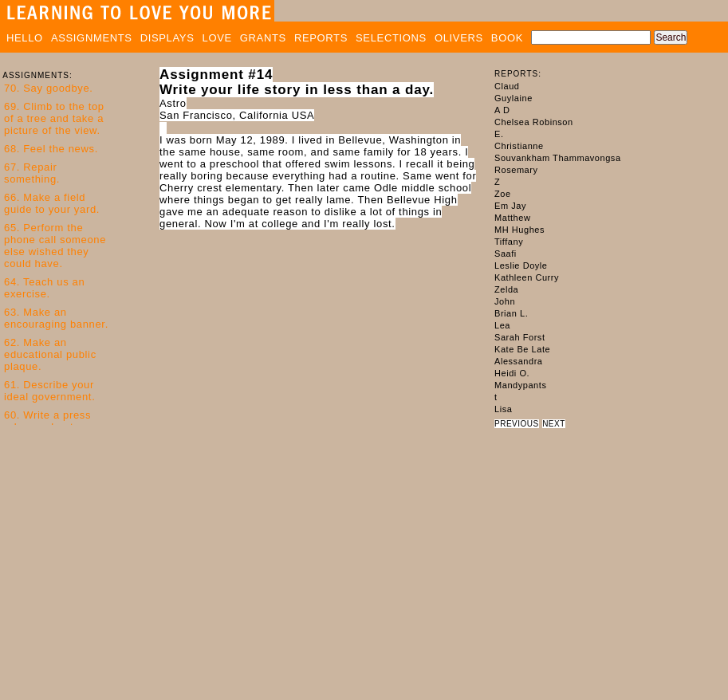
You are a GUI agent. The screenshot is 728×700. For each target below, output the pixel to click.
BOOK (507, 38)
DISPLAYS (167, 38)
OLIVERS (459, 38)
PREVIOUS (517, 424)
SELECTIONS (391, 38)
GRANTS (263, 38)
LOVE (217, 38)
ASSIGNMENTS (92, 38)
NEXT (554, 424)
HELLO (25, 38)
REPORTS (321, 38)
